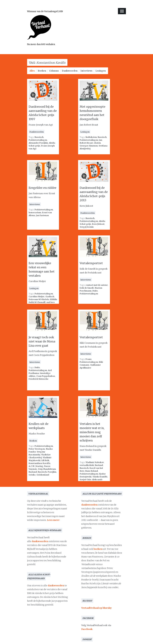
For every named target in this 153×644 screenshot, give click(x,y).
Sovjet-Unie (85, 480)
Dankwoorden (70, 71)
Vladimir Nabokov (95, 462)
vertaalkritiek (87, 465)
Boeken (42, 71)
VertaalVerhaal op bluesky (96, 608)
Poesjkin (52, 472)
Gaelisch (50, 297)
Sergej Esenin (87, 227)
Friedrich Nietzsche (38, 379)
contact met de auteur (97, 285)
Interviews (86, 71)
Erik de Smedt (87, 288)
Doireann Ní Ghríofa (39, 299)
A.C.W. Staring (36, 466)
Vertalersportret (91, 263)
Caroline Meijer (37, 297)
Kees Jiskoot (98, 224)
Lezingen (101, 71)
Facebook (87, 629)
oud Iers (51, 302)
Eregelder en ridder (43, 188)
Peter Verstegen (37, 449)
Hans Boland (92, 471)
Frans (89, 359)
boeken (98, 549)
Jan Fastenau (42, 215)
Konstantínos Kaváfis (40, 463)
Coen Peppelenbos (46, 376)
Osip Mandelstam (47, 469)
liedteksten (91, 137)
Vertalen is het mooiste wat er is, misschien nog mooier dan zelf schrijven (92, 432)
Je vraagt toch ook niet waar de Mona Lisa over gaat (42, 341)
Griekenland (43, 475)
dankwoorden (40, 541)
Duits (95, 291)
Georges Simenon (89, 146)
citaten (97, 143)
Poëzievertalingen (38, 140)
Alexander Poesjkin (38, 143)
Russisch (39, 137)
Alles (32, 71)
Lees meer (53, 520)
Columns (54, 71)
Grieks (32, 475)
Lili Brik (45, 460)
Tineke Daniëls (100, 477)
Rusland (33, 472)
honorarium (35, 213)
